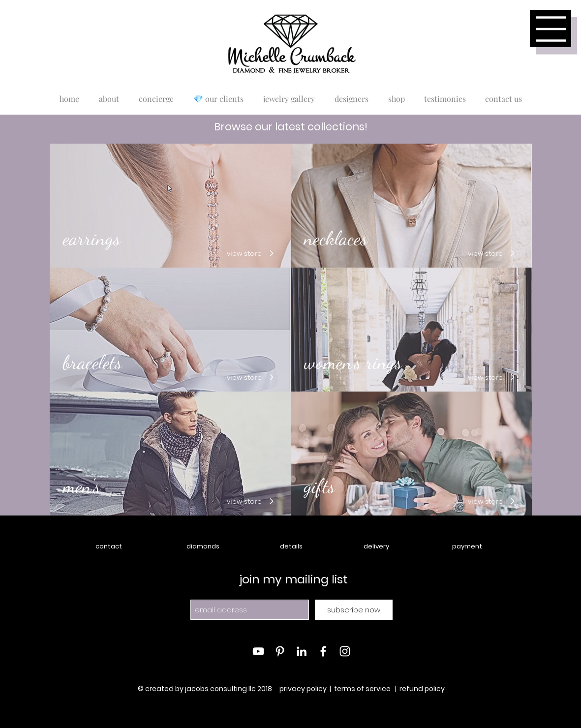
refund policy (422, 689)
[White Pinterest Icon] (280, 651)
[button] (551, 29)
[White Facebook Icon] (323, 651)
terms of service (362, 689)
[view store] (248, 253)
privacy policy (303, 689)
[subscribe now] (354, 610)
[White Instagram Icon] (345, 651)
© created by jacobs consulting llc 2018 (206, 689)
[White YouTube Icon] (258, 651)
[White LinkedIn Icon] (302, 651)
